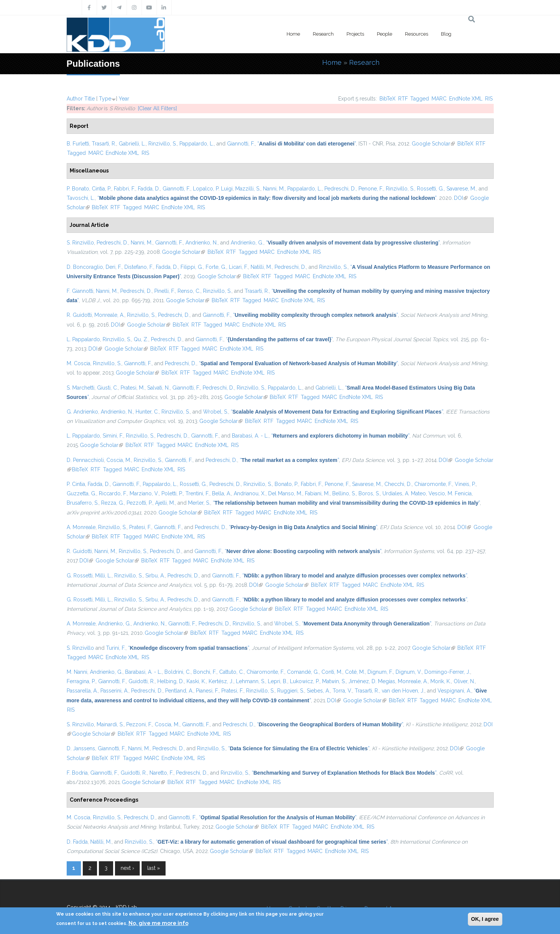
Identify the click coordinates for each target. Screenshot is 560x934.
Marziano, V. (144, 493)
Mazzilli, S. (248, 189)
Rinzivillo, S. (163, 144)
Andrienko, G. (247, 243)
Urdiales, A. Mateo (404, 493)
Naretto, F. (161, 773)
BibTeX (388, 99)
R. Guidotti (79, 315)
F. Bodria (77, 773)
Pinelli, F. (165, 291)
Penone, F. (371, 189)
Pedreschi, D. (340, 189)
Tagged (420, 99)
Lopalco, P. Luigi (213, 189)
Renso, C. (189, 291)
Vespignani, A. (454, 691)
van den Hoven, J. (403, 691)
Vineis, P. (465, 484)
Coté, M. (355, 672)
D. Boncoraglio (85, 267)
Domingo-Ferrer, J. (447, 672)
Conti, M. (332, 672)
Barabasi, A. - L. (250, 436)
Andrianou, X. (250, 493)
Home (293, 34)
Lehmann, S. (251, 681)
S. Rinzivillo (80, 243)
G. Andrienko (82, 412)
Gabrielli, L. (132, 144)
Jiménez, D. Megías (372, 681)
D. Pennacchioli (85, 460)
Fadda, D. (149, 189)
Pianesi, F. (207, 691)
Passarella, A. (82, 691)
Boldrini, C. (178, 672)
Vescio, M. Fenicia (450, 493)
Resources (417, 34)
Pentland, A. (179, 691)
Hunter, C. (147, 412)
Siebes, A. (318, 691)
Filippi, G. (192, 267)
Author (75, 99)
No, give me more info (158, 923)
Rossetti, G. (430, 189)
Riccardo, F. (113, 493)
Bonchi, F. (205, 672)
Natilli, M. (261, 267)
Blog (446, 34)
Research (323, 34)
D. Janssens (81, 748)
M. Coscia (78, 363)
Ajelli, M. (165, 503)
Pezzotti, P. (140, 503)
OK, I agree (485, 919)
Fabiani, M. (317, 493)
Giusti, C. (108, 388)
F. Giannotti (80, 291)
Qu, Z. (141, 339)
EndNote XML (466, 99)
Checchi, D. (398, 484)
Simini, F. (113, 436)
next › (127, 868)
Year (124, 99)
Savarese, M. (461, 189)
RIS (489, 99)
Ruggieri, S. (291, 691)
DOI (461, 198)
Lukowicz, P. (305, 681)
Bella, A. (222, 493)
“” (307, 144)
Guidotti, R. (142, 681)
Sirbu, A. (155, 576)
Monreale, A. (109, 315)
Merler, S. (199, 503)
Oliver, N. (464, 681)
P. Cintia (76, 484)
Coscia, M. (119, 460)
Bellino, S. (344, 493)
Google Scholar (433, 144)
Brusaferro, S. (83, 503)
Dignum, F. (380, 672)
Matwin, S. (334, 681)
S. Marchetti (81, 388)
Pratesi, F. (140, 527)
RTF (403, 99)
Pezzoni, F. (139, 724)
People (385, 34)
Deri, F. (114, 267)
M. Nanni (77, 672)
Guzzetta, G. (81, 493)
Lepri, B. (278, 681)
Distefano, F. (139, 267)
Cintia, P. (102, 189)
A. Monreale (81, 527)
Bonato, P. (286, 484)
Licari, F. (238, 267)
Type (105, 99)
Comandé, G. (303, 672)
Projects (355, 34)
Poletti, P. (172, 493)
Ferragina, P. (81, 681)
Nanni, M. (274, 189)
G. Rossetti (80, 576)
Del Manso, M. (285, 493)
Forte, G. (216, 267)
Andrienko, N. (202, 243)
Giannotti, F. (241, 144)
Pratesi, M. (133, 388)
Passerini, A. (114, 691)
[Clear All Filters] (157, 108)
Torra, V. (342, 691)
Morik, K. (441, 681)
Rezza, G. (113, 503)
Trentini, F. (197, 493)
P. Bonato (78, 189)
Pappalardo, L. (197, 144)
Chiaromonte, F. (433, 484)
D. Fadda (77, 842)
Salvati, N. (158, 388)
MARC (439, 99)
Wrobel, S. (216, 412)
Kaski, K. (196, 681)
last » (154, 868)
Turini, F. (116, 648)
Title (90, 99)
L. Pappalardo (83, 339)
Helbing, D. (171, 681)
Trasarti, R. (104, 144)
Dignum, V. (409, 672)
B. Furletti (78, 144)
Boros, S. (369, 493)
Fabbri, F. (125, 189)
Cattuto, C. (231, 672)
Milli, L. (103, 576)
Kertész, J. (221, 681)
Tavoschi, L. (81, 198)
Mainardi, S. (110, 724)
